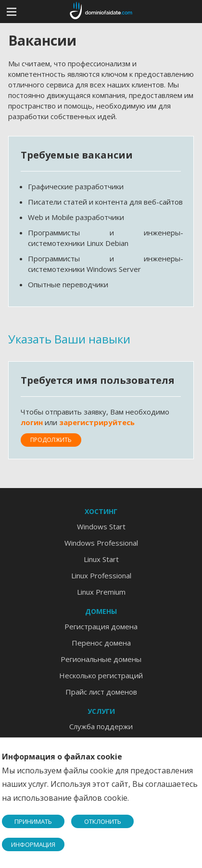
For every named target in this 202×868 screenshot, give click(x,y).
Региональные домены (101, 659)
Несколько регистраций (101, 675)
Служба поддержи (101, 726)
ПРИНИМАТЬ (33, 821)
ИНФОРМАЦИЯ (33, 844)
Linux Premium (101, 592)
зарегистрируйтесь (97, 422)
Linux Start (101, 559)
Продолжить (51, 440)
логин (32, 422)
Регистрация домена (101, 626)
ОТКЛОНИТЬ (103, 821)
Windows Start (101, 526)
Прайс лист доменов (101, 692)
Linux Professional (101, 575)
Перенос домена (101, 643)
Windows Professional (101, 543)
